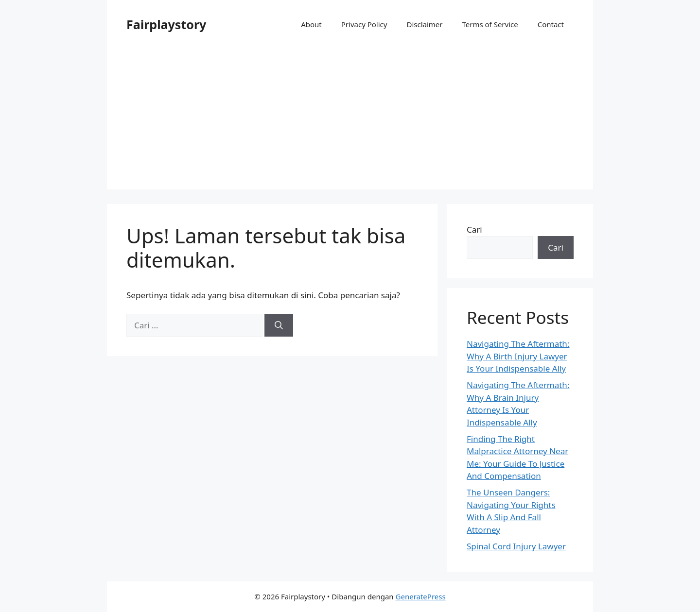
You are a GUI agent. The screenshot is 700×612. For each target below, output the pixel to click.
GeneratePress (421, 596)
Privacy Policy (364, 24)
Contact (551, 24)
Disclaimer (424, 24)
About (311, 24)
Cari (474, 229)
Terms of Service (490, 24)
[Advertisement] (350, 121)
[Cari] (279, 325)
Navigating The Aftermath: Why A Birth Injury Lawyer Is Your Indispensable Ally (518, 356)
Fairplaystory (166, 24)
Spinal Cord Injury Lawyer (516, 546)
